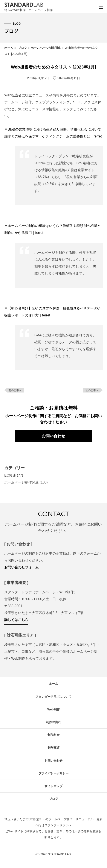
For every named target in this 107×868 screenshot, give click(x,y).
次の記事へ (92, 390)
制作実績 (53, 748)
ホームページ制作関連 (46, 48)
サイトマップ (53, 786)
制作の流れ (53, 722)
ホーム (9, 48)
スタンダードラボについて (53, 697)
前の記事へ (15, 390)
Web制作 (53, 709)
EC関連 (10, 475)
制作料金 (53, 735)
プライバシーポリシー (53, 773)
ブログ (23, 48)
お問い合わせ (53, 436)
